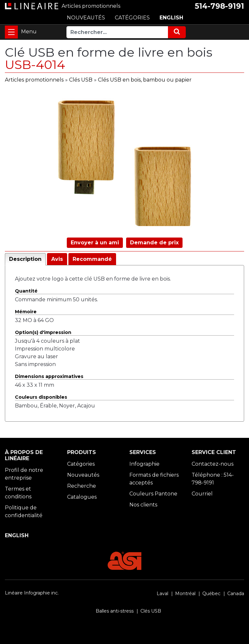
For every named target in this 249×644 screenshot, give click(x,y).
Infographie (144, 464)
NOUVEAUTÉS (86, 18)
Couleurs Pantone (153, 494)
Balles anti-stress (115, 611)
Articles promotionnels (34, 80)
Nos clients (143, 505)
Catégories (81, 464)
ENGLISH (171, 18)
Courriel (202, 494)
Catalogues (82, 497)
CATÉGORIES (132, 18)
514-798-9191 (219, 6)
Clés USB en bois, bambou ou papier (145, 80)
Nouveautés (83, 475)
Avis (57, 259)
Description (25, 259)
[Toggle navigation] (11, 32)
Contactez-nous (213, 464)
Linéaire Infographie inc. (32, 593)
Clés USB (81, 80)
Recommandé (92, 259)
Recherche (82, 486)
